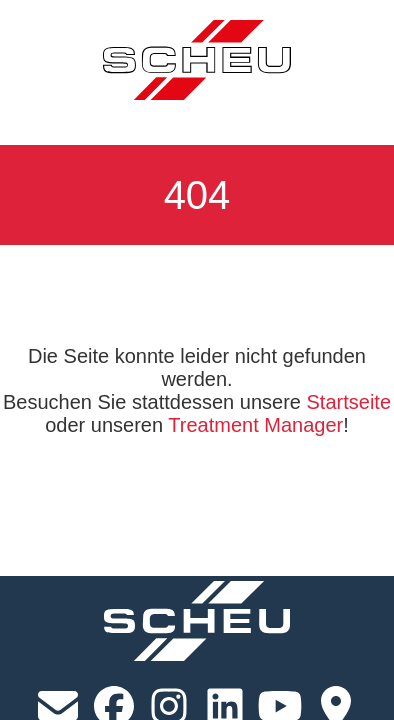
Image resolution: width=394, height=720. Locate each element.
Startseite (349, 402)
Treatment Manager (255, 425)
